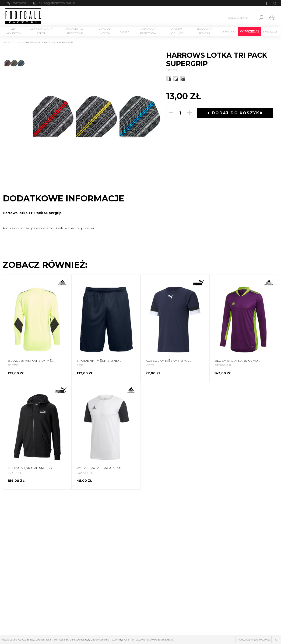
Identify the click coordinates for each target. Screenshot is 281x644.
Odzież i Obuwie (177, 31)
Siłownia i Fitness (204, 31)
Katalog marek (105, 31)
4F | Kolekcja (14, 31)
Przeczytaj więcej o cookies (254, 640)
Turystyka (228, 31)
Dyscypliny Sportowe (75, 31)
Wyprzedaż (250, 31)
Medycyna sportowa (148, 31)
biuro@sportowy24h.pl (58, 3)
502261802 (19, 3)
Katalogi (270, 31)
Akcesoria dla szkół (41, 31)
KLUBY (124, 31)
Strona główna (13, 42)
